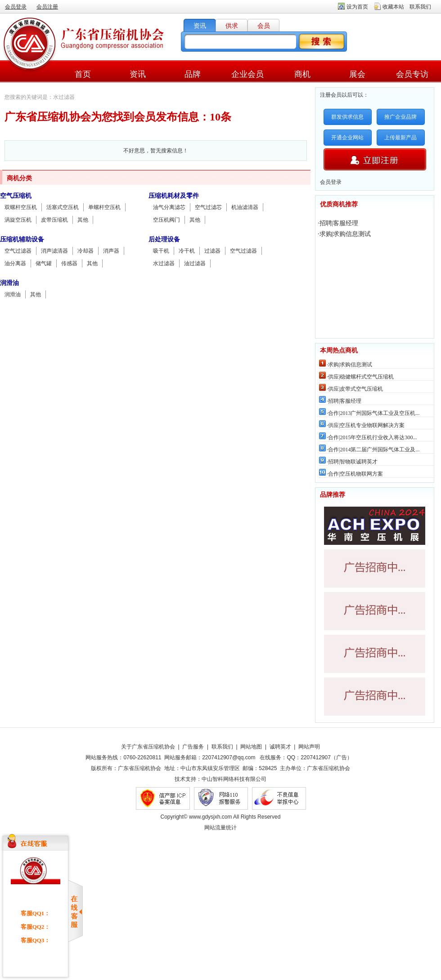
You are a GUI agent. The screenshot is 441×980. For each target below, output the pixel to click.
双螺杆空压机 (21, 207)
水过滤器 (164, 263)
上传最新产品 (400, 138)
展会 (357, 74)
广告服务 (193, 747)
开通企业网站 (347, 138)
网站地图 (251, 747)
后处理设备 (164, 239)
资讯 (200, 26)
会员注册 (47, 7)
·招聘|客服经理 (338, 223)
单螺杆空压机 (104, 207)
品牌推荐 (333, 495)
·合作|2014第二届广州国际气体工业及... (373, 450)
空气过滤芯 (208, 207)
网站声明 (309, 747)
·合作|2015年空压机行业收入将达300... (372, 437)
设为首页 (357, 7)
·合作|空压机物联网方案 (355, 474)
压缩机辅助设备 (22, 239)
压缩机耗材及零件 (174, 196)
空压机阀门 (166, 220)
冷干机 (187, 251)
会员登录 (16, 7)
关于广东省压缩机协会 (148, 747)
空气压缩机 (16, 196)
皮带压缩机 (54, 220)
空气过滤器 (18, 251)
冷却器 (85, 251)
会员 (264, 26)
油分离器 (15, 263)
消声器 (111, 251)
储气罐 (44, 263)
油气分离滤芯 (169, 207)
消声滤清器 (54, 251)
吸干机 (161, 251)
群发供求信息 (347, 117)
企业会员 (247, 74)
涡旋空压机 (18, 220)
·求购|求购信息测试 (344, 234)
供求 (232, 26)
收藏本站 (393, 7)
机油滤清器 (245, 207)
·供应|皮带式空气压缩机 (355, 389)
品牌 (193, 74)
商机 (302, 74)
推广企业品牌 (400, 117)
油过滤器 (195, 263)
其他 (83, 220)
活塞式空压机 (63, 207)
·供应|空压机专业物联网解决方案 (366, 425)
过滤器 (212, 251)
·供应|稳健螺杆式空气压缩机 (360, 377)
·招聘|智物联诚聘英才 (352, 462)
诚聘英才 (280, 747)
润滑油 (9, 283)
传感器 (69, 263)
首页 (83, 74)
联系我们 (420, 7)
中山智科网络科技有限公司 (234, 779)
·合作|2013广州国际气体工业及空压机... (373, 413)
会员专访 (412, 74)
